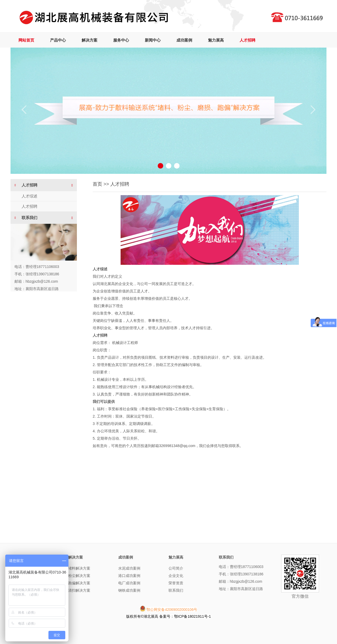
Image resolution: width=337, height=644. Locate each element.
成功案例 (184, 40)
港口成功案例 (129, 576)
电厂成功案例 (129, 583)
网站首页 (26, 40)
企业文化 (176, 576)
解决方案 (90, 40)
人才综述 (29, 196)
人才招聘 (247, 40)
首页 (97, 184)
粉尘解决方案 (79, 576)
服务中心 (121, 40)
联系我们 (176, 590)
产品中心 (58, 40)
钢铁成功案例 (129, 590)
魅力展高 (216, 40)
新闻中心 (153, 40)
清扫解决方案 (79, 590)
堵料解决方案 (79, 568)
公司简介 (176, 568)
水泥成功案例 (129, 568)
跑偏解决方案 (79, 583)
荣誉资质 (176, 583)
